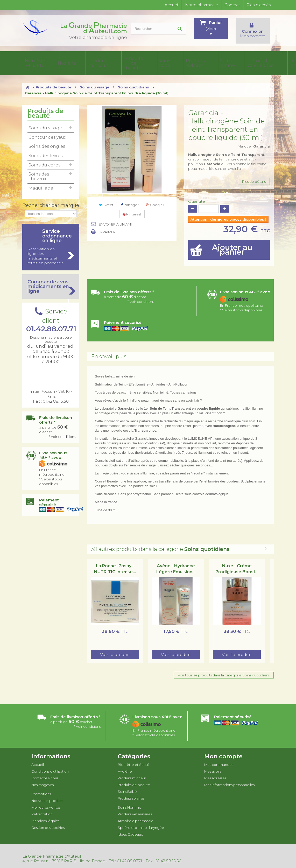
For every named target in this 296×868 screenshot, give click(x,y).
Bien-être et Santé (34, 60)
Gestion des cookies (48, 822)
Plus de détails (254, 176)
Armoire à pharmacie (206, 60)
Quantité (197, 196)
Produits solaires (137, 60)
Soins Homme (157, 60)
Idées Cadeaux (263, 60)
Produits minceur (75, 60)
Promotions (41, 788)
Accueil (172, 5)
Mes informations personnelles (229, 779)
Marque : (254, 141)
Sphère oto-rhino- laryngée (236, 60)
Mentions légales (45, 815)
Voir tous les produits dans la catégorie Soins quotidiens (224, 669)
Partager (130, 199)
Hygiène (55, 60)
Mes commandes (219, 759)
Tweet (106, 199)
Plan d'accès (259, 5)
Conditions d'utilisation (50, 766)
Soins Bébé (119, 60)
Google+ (155, 199)
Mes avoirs (213, 766)
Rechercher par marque (51, 200)
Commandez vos (51, 281)
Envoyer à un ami (115, 219)
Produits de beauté (98, 60)
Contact (232, 5)
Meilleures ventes (46, 802)
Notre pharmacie (202, 5)
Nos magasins (43, 779)
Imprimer (107, 226)
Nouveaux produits (47, 795)
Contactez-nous (45, 772)
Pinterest (132, 208)
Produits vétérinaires (180, 60)
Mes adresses (215, 772)
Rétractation (42, 808)
